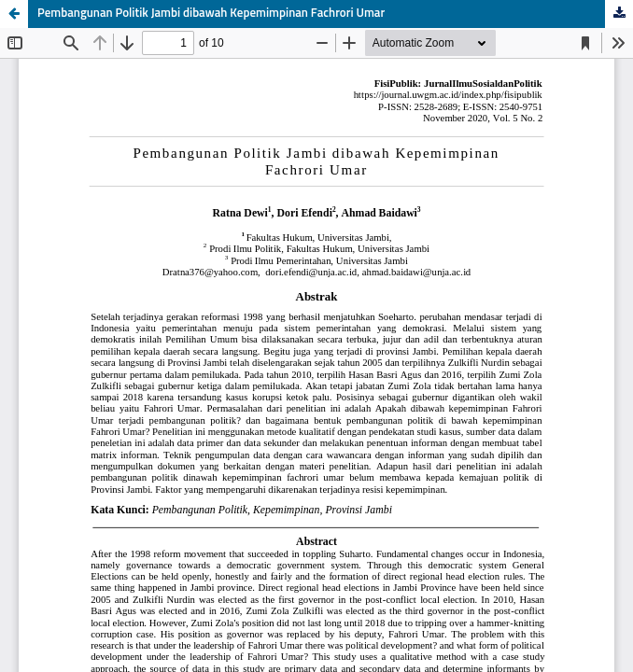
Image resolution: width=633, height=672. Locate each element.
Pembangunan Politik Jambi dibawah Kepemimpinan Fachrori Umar (211, 14)
